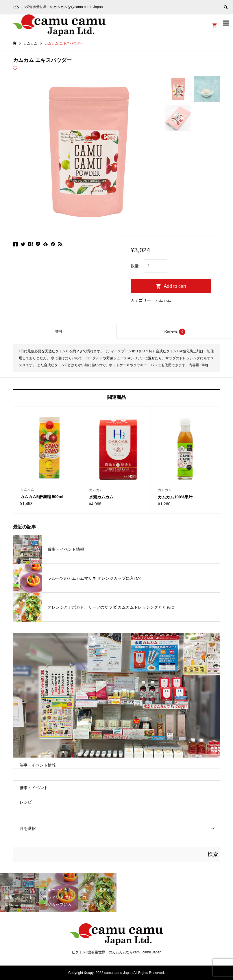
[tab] (58, 332)
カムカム (163, 300)
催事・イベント (34, 788)
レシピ (26, 802)
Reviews (175, 332)
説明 (58, 331)
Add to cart (175, 286)
